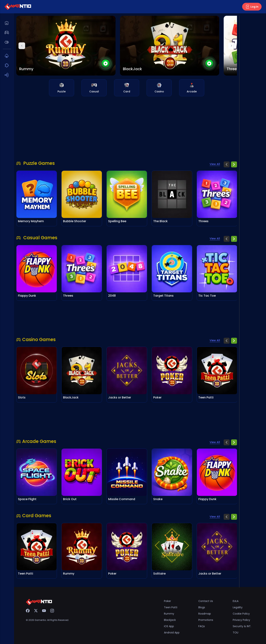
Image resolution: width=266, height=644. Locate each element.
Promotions (206, 620)
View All (215, 164)
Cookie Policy (241, 614)
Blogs (202, 607)
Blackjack (170, 620)
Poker (167, 601)
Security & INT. (242, 626)
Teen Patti (171, 607)
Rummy (169, 614)
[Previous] (22, 46)
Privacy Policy (241, 620)
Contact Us (206, 601)
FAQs (202, 626)
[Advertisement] (127, 126)
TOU (235, 633)
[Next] (231, 46)
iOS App (169, 626)
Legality (238, 607)
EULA (236, 601)
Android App (172, 633)
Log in (252, 7)
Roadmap (205, 614)
